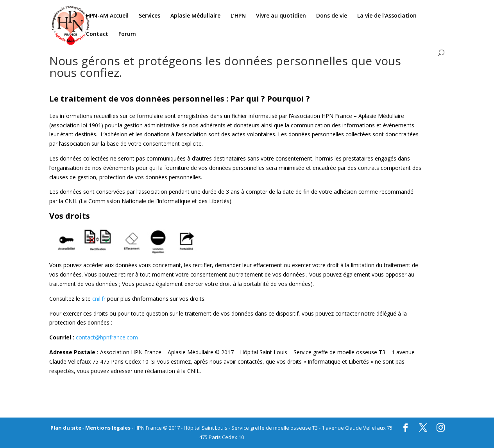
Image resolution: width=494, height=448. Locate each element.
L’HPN (238, 16)
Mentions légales (108, 428)
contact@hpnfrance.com (107, 337)
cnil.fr (99, 299)
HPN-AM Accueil (107, 16)
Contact (97, 34)
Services (149, 16)
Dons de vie (332, 16)
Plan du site (66, 428)
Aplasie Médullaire (195, 16)
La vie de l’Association (387, 16)
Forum (127, 34)
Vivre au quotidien (281, 16)
